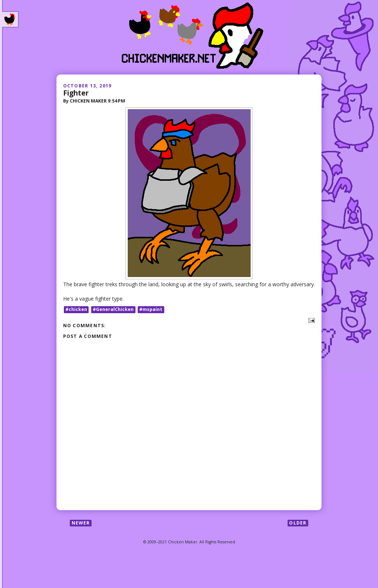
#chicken (76, 309)
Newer (81, 523)
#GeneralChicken (113, 309)
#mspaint (151, 309)
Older (298, 523)
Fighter (76, 93)
